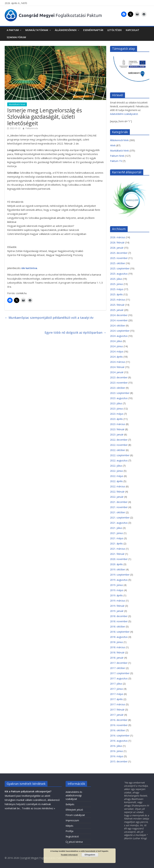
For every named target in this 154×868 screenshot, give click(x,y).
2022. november (119, 445)
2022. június (117, 471)
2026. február (117, 242)
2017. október (118, 668)
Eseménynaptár (93, 30)
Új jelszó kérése (74, 842)
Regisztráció (72, 836)
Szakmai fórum (16, 37)
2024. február (117, 367)
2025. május (117, 289)
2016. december (119, 720)
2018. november (119, 621)
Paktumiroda (32, 128)
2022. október (118, 450)
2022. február (117, 492)
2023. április (116, 419)
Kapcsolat (133, 30)
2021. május (117, 538)
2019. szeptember (120, 575)
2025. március (118, 300)
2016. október (118, 730)
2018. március (118, 647)
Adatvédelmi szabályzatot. (124, 114)
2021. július (116, 528)
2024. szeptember (120, 331)
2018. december (119, 616)
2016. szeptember (120, 735)
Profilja (69, 831)
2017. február (117, 710)
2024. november (119, 320)
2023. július (116, 403)
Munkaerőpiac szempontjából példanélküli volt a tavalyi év (49, 318)
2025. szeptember (120, 268)
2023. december (119, 377)
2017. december (119, 663)
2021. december (119, 502)
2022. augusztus (119, 460)
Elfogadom (90, 855)
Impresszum (72, 820)
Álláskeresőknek (66, 30)
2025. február (117, 305)
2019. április (116, 595)
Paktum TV (116, 161)
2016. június (117, 751)
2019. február (117, 606)
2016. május (117, 756)
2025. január (117, 310)
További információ (69, 855)
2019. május (117, 590)
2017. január (117, 715)
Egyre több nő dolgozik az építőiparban (75, 332)
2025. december (119, 253)
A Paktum (13, 30)
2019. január (117, 611)
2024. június (117, 346)
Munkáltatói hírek (17, 104)
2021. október (118, 512)
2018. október (118, 627)
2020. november (119, 559)
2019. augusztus (119, 580)
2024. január (117, 372)
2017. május (117, 694)
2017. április (116, 699)
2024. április (116, 357)
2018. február (117, 652)
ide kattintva (29, 268)
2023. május (117, 414)
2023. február (117, 429)
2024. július (116, 341)
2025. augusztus (119, 274)
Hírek (113, 145)
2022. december (119, 440)
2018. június (117, 642)
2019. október (118, 569)
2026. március (118, 237)
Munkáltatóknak (37, 30)
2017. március (118, 704)
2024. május (117, 351)
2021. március (118, 549)
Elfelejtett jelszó (74, 810)
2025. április (116, 294)
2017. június (117, 689)
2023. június (117, 409)
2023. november (119, 383)
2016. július (116, 746)
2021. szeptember (120, 518)
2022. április (116, 481)
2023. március (118, 424)
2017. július (116, 684)
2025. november (119, 258)
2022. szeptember (120, 455)
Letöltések (115, 30)
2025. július (116, 279)
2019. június (117, 585)
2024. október (118, 326)
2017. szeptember (120, 673)
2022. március (118, 486)
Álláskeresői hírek (119, 140)
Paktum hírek (117, 156)
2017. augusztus (119, 678)
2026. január (117, 248)
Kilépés (69, 826)
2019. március (118, 601)
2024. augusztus (119, 336)
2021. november (119, 507)
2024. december (119, 315)
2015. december (119, 761)
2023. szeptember (120, 393)
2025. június (117, 284)
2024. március (118, 362)
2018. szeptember (120, 632)
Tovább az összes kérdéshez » (38, 808)
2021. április (116, 543)
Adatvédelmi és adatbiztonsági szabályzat (74, 795)
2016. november (119, 725)
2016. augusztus (119, 741)
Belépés (70, 804)
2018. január (117, 658)
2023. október (118, 388)
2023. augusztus (119, 398)
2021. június (117, 533)
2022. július (116, 466)
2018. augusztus (119, 637)
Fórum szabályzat (75, 815)
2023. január (117, 435)
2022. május (117, 476)
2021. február (117, 554)
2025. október (118, 263)
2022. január (117, 497)
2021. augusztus (119, 523)
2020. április (116, 564)
